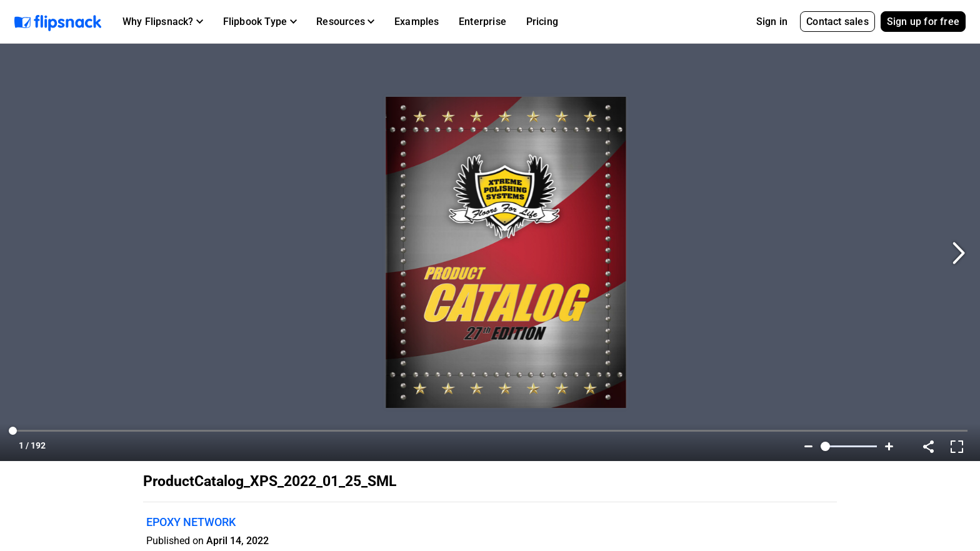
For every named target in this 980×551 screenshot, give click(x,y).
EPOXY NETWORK (191, 522)
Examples (417, 22)
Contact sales (837, 22)
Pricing (542, 22)
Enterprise (482, 22)
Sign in (772, 22)
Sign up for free (923, 22)
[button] (163, 22)
